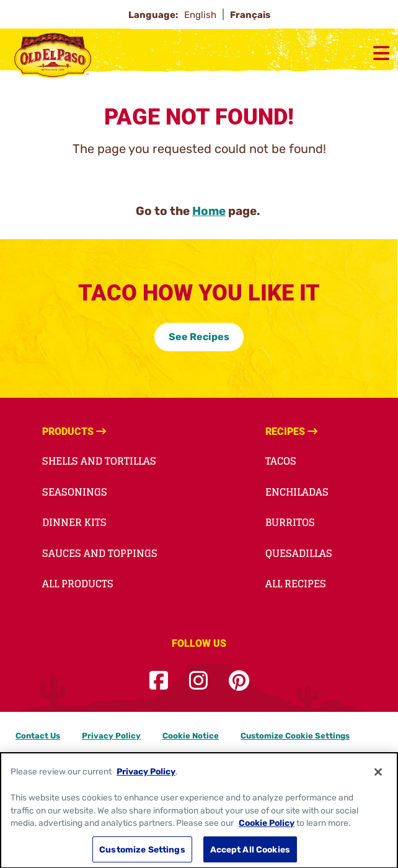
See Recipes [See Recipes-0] (199, 337)
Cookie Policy (267, 830)
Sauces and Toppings (100, 553)
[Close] (378, 778)
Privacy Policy (146, 778)
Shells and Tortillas (99, 461)
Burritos (290, 522)
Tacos (281, 461)
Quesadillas (299, 553)
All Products (78, 584)
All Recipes (296, 584)
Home (209, 211)
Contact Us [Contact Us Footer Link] (38, 736)
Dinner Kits (74, 522)
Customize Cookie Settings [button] (295, 736)
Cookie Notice (191, 736)
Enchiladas (297, 492)
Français (250, 15)
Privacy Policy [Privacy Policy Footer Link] (111, 736)
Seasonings (75, 492)
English (201, 15)
